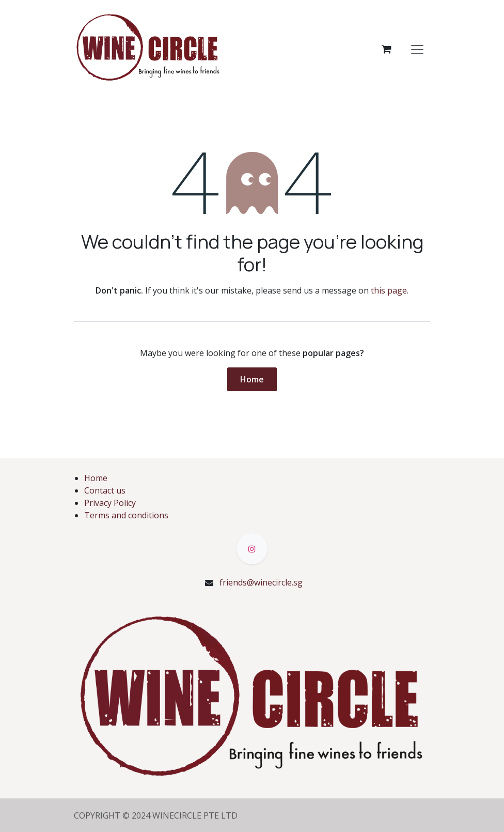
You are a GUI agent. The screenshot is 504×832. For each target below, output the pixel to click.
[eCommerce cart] (386, 49)
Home (252, 379)
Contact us (105, 490)
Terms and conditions (126, 515)
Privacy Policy (110, 503)
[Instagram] (252, 549)
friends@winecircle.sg (261, 582)
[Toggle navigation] (417, 49)
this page (389, 290)
